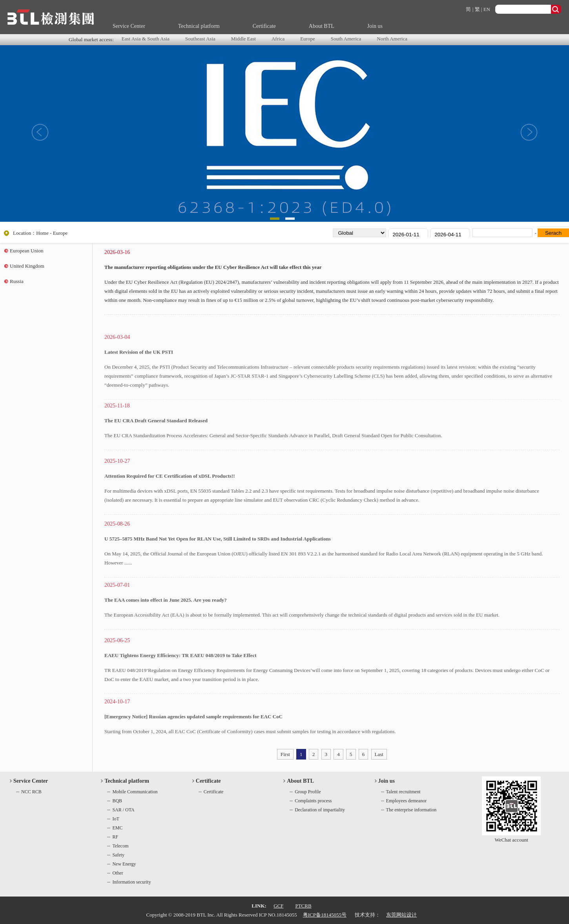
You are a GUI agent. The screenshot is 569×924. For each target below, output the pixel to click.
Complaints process (313, 801)
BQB (117, 801)
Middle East (243, 39)
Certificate (264, 26)
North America (392, 39)
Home (42, 233)
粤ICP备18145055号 (325, 915)
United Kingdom (27, 266)
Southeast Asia (200, 39)
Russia (17, 281)
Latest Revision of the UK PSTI (139, 395)
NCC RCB (31, 792)
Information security (131, 882)
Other (118, 873)
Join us (375, 26)
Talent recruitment (403, 792)
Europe (308, 39)
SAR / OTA (123, 810)
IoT (116, 819)
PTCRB (303, 906)
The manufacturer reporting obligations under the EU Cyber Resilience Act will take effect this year (213, 268)
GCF (278, 906)
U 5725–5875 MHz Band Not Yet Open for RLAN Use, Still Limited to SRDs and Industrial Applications (218, 576)
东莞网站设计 (401, 915)
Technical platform (199, 26)
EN (487, 9)
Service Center (129, 26)
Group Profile (308, 792)
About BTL (322, 26)
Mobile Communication (135, 792)
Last (379, 754)
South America (346, 39)
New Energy (124, 864)
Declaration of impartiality (320, 810)
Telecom (120, 846)
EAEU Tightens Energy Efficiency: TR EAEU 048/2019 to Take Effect (181, 693)
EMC (117, 828)
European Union (27, 251)
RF (115, 837)
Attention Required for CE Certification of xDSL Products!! (170, 514)
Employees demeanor (407, 801)
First (285, 754)
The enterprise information (411, 810)
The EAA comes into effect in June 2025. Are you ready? (166, 632)
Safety (118, 855)
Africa (278, 39)
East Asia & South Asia (146, 39)
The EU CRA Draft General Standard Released (156, 453)
